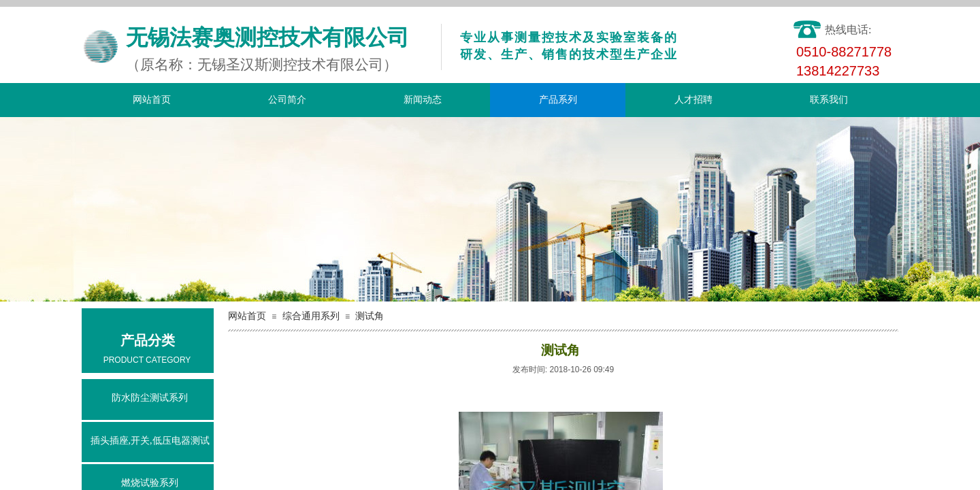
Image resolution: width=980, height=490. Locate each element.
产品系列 (558, 100)
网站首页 (152, 100)
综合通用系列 (311, 316)
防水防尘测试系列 (150, 398)
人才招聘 (693, 100)
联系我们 (829, 100)
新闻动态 (423, 100)
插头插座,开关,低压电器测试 (150, 441)
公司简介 (287, 100)
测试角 (370, 316)
